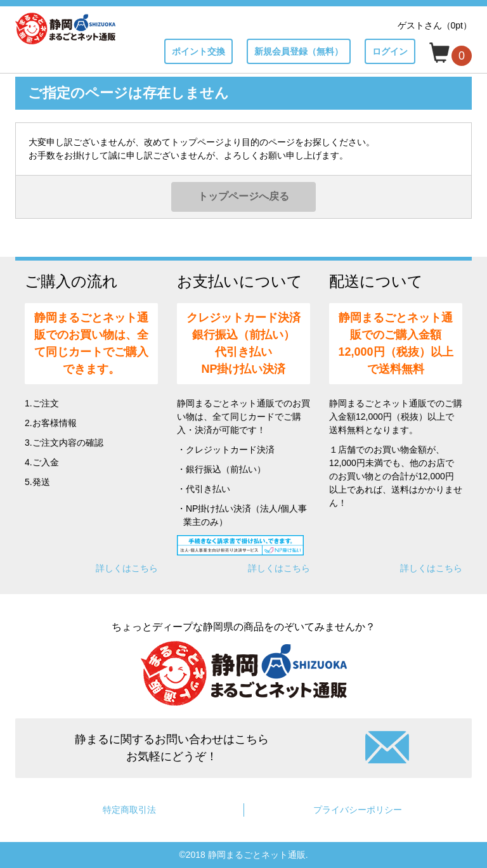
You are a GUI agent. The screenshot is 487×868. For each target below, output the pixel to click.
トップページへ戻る (243, 196)
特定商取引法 (129, 810)
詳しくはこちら (127, 568)
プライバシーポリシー (358, 810)
